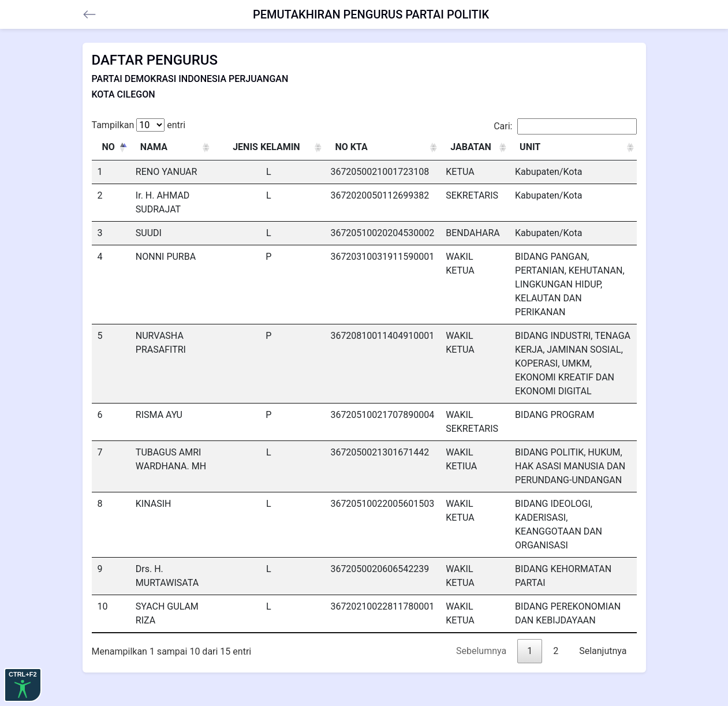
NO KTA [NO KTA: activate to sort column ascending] (351, 147)
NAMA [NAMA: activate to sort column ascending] (154, 147)
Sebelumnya (481, 651)
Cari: (565, 126)
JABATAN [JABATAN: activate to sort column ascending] (471, 147)
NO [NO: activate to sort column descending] (109, 147)
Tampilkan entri (139, 125)
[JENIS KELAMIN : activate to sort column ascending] (268, 147)
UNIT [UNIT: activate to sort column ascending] (530, 147)
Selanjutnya (603, 651)
